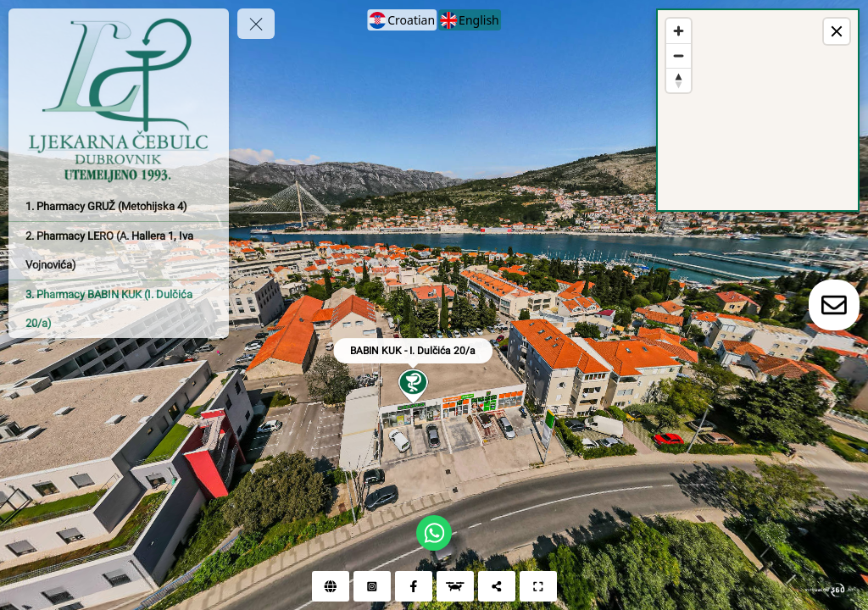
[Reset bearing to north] (679, 80)
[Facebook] (414, 586)
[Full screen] (538, 586)
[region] (758, 110)
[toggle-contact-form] (834, 305)
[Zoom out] (679, 55)
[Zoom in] (679, 31)
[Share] (497, 586)
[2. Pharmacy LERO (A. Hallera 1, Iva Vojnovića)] (119, 251)
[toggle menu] (256, 24)
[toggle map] (837, 31)
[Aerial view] (455, 586)
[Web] (331, 586)
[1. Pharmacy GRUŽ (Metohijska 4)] (119, 207)
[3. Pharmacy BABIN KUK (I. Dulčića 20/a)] (119, 309)
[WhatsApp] (434, 533)
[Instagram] (372, 586)
